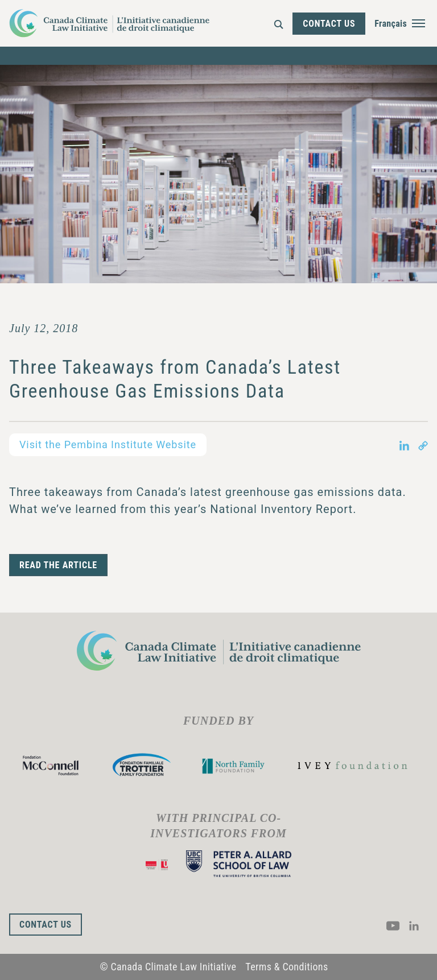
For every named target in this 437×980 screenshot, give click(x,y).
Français (391, 24)
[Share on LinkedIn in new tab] (404, 445)
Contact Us (329, 24)
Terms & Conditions (286, 967)
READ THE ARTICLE (58, 565)
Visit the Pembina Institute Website (108, 444)
